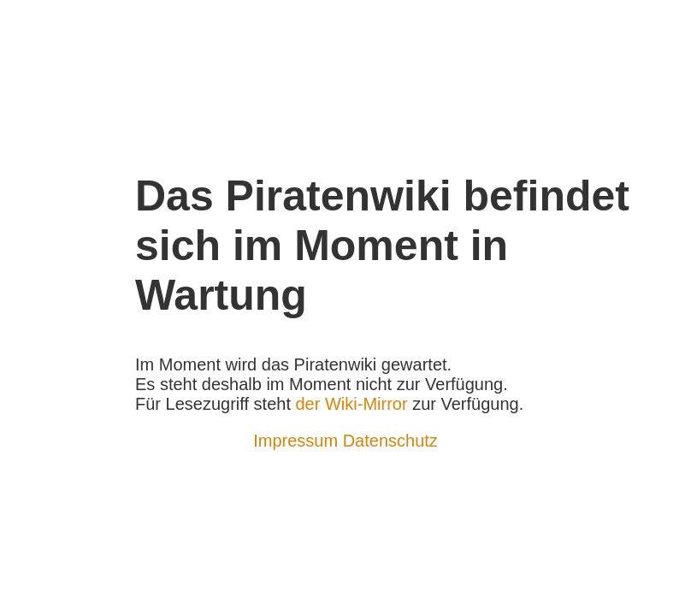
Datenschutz (390, 441)
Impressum (295, 441)
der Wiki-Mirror (352, 404)
